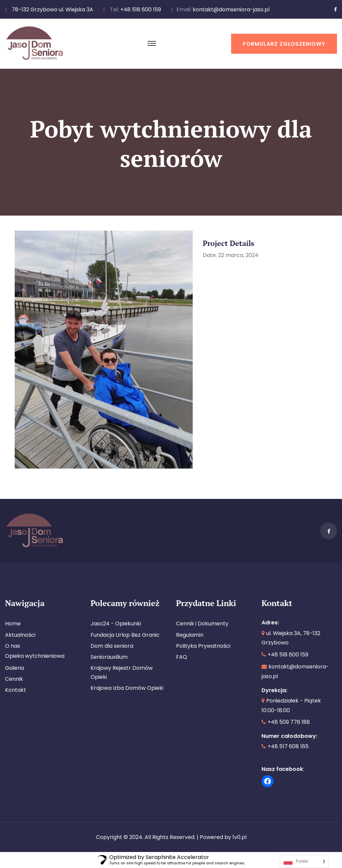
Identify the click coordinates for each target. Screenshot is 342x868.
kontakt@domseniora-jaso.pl (231, 10)
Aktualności (20, 635)
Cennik (14, 679)
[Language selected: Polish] (304, 861)
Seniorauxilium (109, 657)
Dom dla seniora (112, 646)
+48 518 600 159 (141, 10)
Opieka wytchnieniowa (35, 656)
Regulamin (190, 635)
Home (13, 624)
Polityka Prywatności (203, 646)
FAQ (182, 657)
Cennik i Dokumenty (202, 624)
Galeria (15, 668)
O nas (13, 646)
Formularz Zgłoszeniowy (284, 44)
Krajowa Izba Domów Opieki (127, 688)
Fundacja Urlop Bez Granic (125, 635)
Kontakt (16, 690)
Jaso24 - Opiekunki (116, 624)
